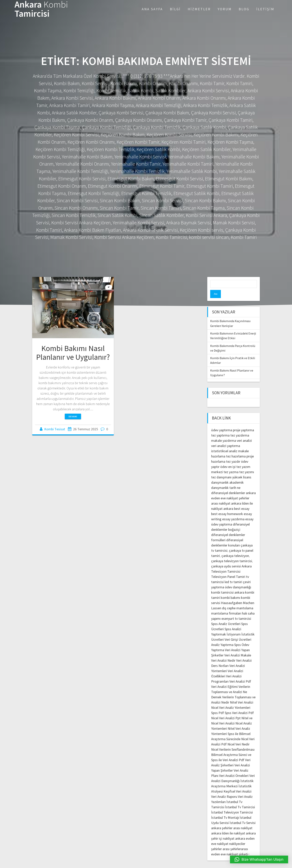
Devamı (73, 416)
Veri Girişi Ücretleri (238, 631)
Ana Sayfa (152, 9)
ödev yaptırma (222, 422)
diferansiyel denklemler (228, 485)
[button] (259, 859)
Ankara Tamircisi (41, 9)
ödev (224, 459)
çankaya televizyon (235, 548)
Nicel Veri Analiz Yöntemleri (231, 699)
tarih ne (235, 479)
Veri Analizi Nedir (223, 652)
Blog (244, 9)
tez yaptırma (220, 427)
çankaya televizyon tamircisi (232, 553)
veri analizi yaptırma (226, 438)
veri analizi (244, 432)
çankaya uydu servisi (226, 558)
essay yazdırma (233, 511)
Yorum (225, 9)
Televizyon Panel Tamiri (228, 568)
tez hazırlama (236, 448)
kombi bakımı (230, 589)
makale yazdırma (224, 432)
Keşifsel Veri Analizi (238, 783)
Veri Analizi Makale (238, 647)
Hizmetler (199, 9)
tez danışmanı (221, 469)
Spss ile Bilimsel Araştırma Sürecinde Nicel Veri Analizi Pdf (233, 731)
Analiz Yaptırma (222, 637)
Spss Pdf (218, 705)
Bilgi (175, 9)
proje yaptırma (243, 422)
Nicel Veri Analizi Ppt (226, 710)
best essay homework (227, 506)
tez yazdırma (240, 427)
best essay (242, 500)
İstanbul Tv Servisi (243, 815)
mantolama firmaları (226, 605)
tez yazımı (247, 464)
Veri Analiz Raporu (224, 788)
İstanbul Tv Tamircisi (240, 799)
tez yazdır (233, 453)
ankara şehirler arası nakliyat (232, 820)
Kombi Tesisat (55, 429)
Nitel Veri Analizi (242, 694)
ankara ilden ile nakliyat (228, 825)
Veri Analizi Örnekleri (234, 767)
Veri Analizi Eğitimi (224, 678)
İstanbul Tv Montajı (225, 809)
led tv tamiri (233, 574)
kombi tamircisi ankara (228, 584)
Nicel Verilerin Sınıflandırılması (233, 741)
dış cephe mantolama (238, 600)
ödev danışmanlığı (238, 579)
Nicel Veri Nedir (238, 736)
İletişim (265, 9)
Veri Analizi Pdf (240, 673)
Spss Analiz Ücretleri (226, 616)
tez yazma (231, 464)
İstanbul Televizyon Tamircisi (232, 804)
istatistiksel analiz (224, 443)
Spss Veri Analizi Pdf (239, 705)
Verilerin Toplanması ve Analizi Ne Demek (231, 684)
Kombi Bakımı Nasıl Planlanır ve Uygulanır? (73, 353)
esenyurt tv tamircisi (236, 610)
